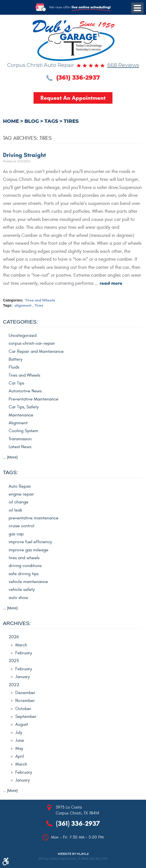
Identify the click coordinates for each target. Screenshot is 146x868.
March (21, 645)
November (25, 701)
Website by (73, 854)
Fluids (14, 367)
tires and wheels (24, 558)
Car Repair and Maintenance (36, 351)
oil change (18, 502)
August (22, 724)
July (19, 733)
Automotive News (25, 391)
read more (111, 283)
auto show (18, 598)
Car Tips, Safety (24, 407)
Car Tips (16, 383)
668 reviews (123, 65)
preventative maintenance (34, 518)
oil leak (15, 510)
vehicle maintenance (28, 582)
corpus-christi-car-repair (32, 343)
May (19, 748)
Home (11, 121)
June (20, 740)
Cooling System (23, 431)
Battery (16, 359)
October (23, 709)
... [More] (10, 457)
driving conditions (25, 566)
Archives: (17, 623)
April (20, 756)
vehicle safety (22, 590)
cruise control (21, 526)
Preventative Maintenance (34, 399)
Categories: (20, 322)
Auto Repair (20, 486)
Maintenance (21, 415)
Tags (51, 121)
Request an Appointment (73, 98)
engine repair (21, 494)
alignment (23, 305)
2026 (14, 637)
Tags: (10, 472)
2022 (14, 685)
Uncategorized (23, 335)
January (23, 677)
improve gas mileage (28, 550)
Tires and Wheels (40, 300)
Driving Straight (24, 155)
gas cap (16, 534)
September (26, 717)
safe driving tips (24, 574)
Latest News (20, 447)
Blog (32, 121)
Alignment (18, 423)
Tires (71, 121)
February (24, 653)
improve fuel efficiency (30, 542)
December (25, 693)
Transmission (20, 439)
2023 (14, 661)
